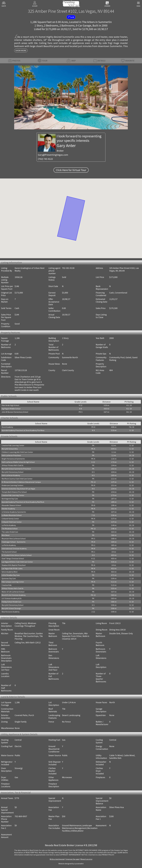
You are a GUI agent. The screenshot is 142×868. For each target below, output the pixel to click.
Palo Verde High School (10, 405)
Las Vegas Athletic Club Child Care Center (17, 562)
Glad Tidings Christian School (13, 558)
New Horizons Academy (11, 612)
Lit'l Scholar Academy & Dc (12, 598)
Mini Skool (6, 535)
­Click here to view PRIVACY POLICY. (101, 855)
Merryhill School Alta (10, 449)
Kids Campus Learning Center (13, 582)
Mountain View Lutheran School (14, 539)
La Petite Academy (9, 525)
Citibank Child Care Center (12, 522)
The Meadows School (10, 529)
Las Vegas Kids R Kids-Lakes (12, 568)
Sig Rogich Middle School (11, 409)
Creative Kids (7, 585)
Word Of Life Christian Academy (14, 595)
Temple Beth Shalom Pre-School (14, 492)
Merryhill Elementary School (13, 472)
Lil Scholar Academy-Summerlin (14, 512)
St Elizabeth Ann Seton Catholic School (17, 555)
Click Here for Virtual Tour (71, 170)
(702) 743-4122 (45, 159)
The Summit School (9, 552)
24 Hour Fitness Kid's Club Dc (13, 465)
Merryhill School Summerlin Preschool (16, 469)
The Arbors (88, 22)
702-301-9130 (68, 268)
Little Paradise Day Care (11, 575)
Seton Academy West (10, 572)
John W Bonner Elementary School (15, 412)
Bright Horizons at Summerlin (13, 459)
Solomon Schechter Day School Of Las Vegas (18, 489)
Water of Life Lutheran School (13, 592)
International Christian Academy (14, 549)
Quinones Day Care (9, 578)
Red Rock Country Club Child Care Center (17, 479)
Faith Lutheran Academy (11, 475)
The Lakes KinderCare (10, 532)
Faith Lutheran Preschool (11, 455)
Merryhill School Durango (11, 608)
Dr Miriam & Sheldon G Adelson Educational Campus (21, 482)
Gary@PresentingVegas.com (53, 155)
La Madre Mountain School (12, 515)
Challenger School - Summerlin (14, 542)
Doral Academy (7, 427)
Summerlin (105, 22)
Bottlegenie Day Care (10, 499)
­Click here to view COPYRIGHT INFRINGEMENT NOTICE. (67, 855)
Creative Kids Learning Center (13, 445)
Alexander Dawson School (11, 505)
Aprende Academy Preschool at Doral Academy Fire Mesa (23, 430)
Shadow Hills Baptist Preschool (14, 565)
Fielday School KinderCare (11, 602)
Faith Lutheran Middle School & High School (18, 462)
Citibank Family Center (10, 519)
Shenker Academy (8, 509)
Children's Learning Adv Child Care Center (17, 452)
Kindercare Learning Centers (12, 485)
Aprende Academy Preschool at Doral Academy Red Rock (23, 502)
